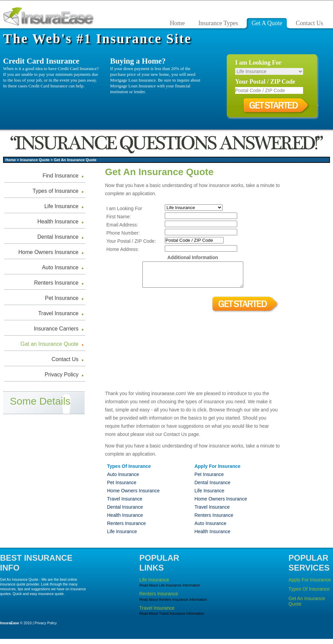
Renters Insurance (56, 283)
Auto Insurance (60, 267)
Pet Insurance (62, 298)
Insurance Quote (35, 160)
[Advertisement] (310, 273)
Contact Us (65, 359)
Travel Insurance (58, 313)
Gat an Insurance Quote (49, 344)
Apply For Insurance (310, 585)
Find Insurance (60, 176)
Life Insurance (61, 206)
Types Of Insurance (309, 594)
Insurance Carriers (56, 329)
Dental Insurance (58, 237)
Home (11, 160)
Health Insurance (58, 222)
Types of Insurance (56, 191)
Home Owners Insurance (48, 252)
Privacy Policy (62, 375)
